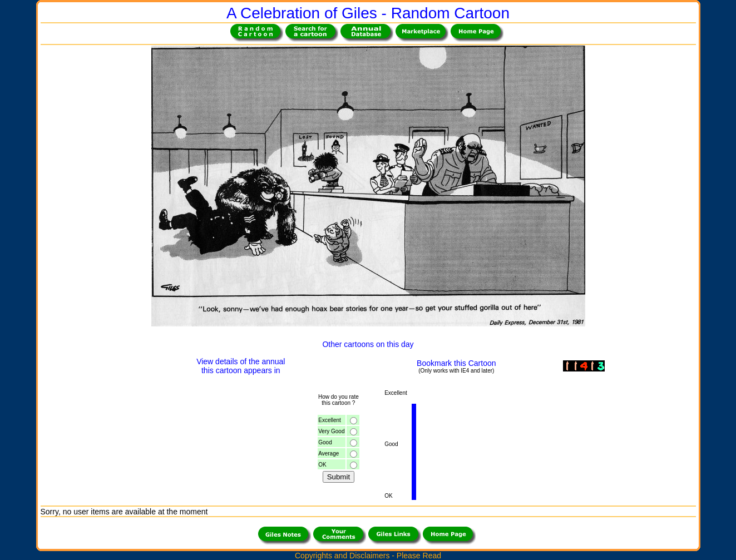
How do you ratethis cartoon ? (339, 400)
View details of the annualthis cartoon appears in (241, 366)
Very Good (331, 431)
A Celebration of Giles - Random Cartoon (368, 13)
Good (325, 442)
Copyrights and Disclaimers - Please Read (368, 556)
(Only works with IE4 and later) (456, 371)
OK (322, 465)
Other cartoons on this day (368, 344)
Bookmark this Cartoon (456, 363)
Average (329, 454)
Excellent (330, 420)
